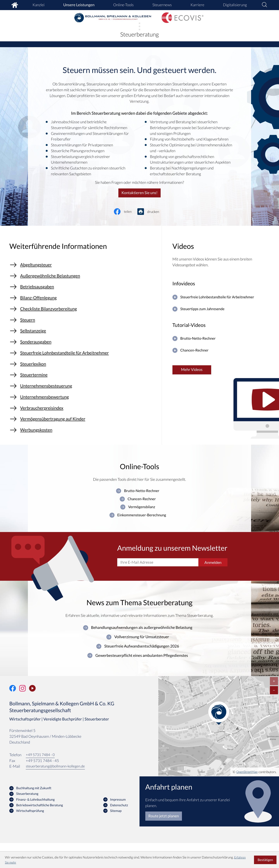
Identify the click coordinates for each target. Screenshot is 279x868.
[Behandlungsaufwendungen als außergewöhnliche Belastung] (138, 652)
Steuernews (162, 5)
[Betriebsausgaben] (83, 291)
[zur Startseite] (113, 18)
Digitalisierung (235, 5)
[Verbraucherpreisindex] (83, 427)
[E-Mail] (158, 586)
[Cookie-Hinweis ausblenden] (265, 860)
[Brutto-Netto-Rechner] (221, 341)
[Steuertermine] (83, 390)
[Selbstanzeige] (83, 341)
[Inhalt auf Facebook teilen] (126, 212)
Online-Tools (123, 5)
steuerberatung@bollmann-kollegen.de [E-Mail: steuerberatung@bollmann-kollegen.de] (57, 791)
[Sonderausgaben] (83, 353)
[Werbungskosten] (83, 452)
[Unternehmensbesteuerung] (83, 403)
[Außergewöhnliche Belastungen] (83, 279)
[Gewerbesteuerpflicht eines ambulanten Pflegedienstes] (138, 680)
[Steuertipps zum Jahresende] (221, 310)
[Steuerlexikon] (83, 378)
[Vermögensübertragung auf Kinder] (83, 440)
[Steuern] (83, 328)
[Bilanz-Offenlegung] (83, 304)
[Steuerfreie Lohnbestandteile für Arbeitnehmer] (83, 365)
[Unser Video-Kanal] (32, 713)
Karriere (197, 5)
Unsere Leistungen (79, 5)
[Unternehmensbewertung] (83, 415)
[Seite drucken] (152, 212)
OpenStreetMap (246, 797)
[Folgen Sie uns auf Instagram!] (22, 713)
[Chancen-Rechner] (221, 354)
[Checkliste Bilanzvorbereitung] (83, 316)
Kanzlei (39, 5)
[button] (264, 5)
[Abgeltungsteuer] (83, 266)
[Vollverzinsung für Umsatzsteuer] (138, 661)
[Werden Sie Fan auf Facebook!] (13, 713)
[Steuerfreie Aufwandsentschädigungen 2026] (138, 671)
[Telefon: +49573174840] (41, 780)
